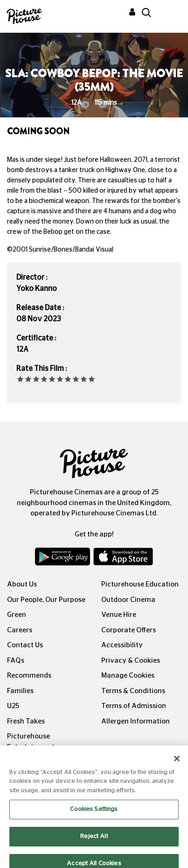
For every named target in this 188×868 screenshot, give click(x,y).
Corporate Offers (129, 630)
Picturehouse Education (140, 584)
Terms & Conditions (133, 691)
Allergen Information (136, 721)
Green (17, 615)
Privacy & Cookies (131, 661)
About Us (22, 584)
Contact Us (25, 645)
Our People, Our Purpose (46, 600)
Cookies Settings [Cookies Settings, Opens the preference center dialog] (94, 816)
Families (20, 691)
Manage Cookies (128, 676)
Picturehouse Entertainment (31, 742)
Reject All (94, 843)
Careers (20, 630)
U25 (13, 706)
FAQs (16, 661)
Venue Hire (119, 615)
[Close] (177, 765)
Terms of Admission (134, 706)
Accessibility (122, 645)
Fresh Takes (26, 721)
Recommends (29, 676)
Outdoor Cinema (128, 600)
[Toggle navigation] (168, 14)
